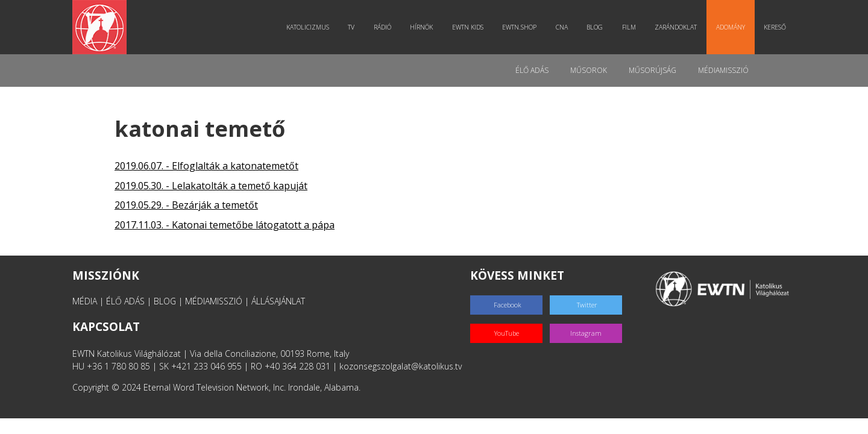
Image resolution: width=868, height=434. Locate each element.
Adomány (731, 27)
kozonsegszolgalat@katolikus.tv (401, 366)
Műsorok (589, 70)
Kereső (775, 27)
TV (351, 27)
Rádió (382, 27)
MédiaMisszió (723, 70)
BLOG (165, 301)
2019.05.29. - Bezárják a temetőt (186, 205)
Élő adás (532, 70)
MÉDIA (85, 301)
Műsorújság (653, 70)
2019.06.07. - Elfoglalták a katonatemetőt (206, 166)
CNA (562, 27)
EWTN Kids (468, 27)
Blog (595, 27)
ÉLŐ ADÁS (125, 301)
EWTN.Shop (519, 27)
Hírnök (421, 27)
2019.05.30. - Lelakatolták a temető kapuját (211, 186)
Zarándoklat (676, 27)
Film (629, 27)
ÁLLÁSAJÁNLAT (278, 301)
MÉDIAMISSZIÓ (214, 301)
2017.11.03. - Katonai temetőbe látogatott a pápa (225, 225)
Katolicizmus (308, 27)
